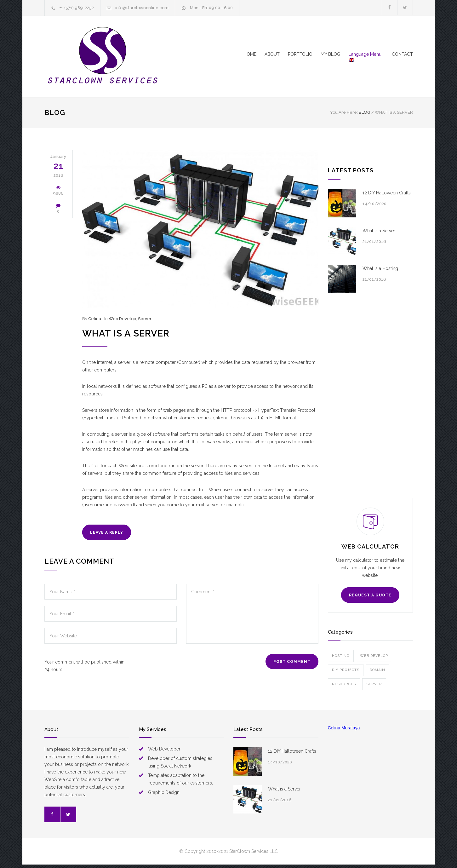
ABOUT (272, 54)
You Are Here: (344, 112)
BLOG (55, 112)
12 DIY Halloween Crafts (387, 193)
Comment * (252, 614)
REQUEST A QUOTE (370, 595)
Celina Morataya (344, 728)
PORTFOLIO (300, 54)
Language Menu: (366, 57)
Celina (95, 319)
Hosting (341, 656)
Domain (377, 670)
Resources (344, 684)
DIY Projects (346, 670)
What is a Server (126, 333)
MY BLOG (331, 54)
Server (145, 319)
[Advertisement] (370, 395)
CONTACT (402, 54)
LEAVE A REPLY (107, 532)
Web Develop (122, 319)
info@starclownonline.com (142, 8)
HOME (250, 54)
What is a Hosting (380, 268)
